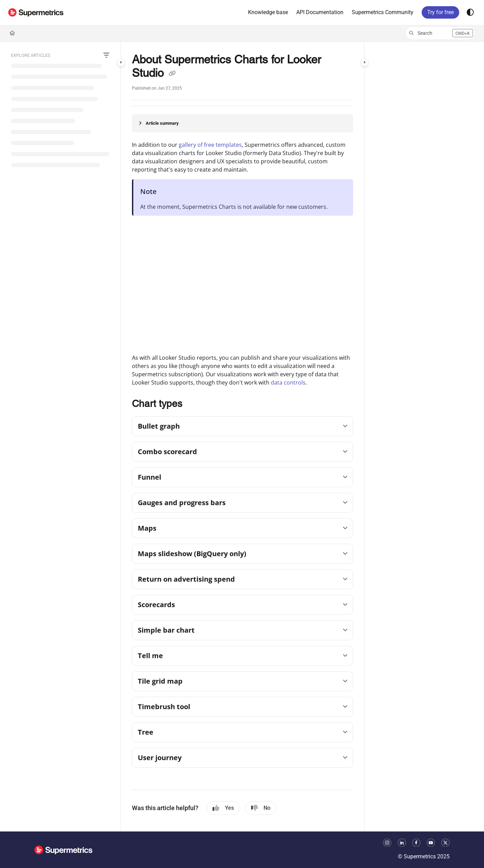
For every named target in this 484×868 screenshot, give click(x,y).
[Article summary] (243, 123)
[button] (36, 12)
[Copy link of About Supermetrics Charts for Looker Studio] (172, 74)
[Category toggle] (121, 62)
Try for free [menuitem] (440, 12)
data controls (288, 382)
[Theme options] (470, 12)
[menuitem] (268, 12)
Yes (223, 808)
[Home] (12, 33)
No (261, 808)
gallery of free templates (210, 145)
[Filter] (106, 55)
